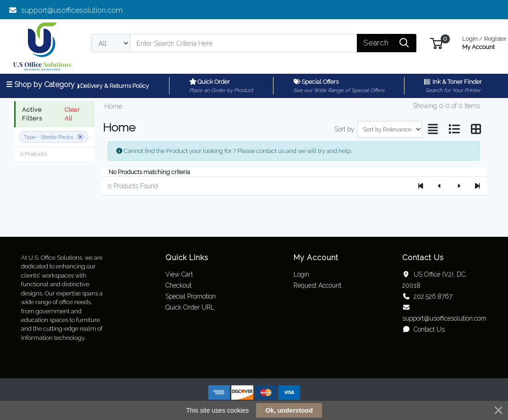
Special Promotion (191, 296)
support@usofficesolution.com (66, 10)
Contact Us (423, 329)
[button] (436, 43)
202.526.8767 (427, 296)
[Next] (458, 186)
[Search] (243, 43)
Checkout (178, 285)
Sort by (344, 129)
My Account (484, 42)
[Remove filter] (80, 137)
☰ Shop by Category (40, 85)
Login (301, 274)
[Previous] (440, 186)
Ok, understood (289, 410)
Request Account (317, 285)
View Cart (179, 274)
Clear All (72, 114)
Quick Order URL (190, 307)
